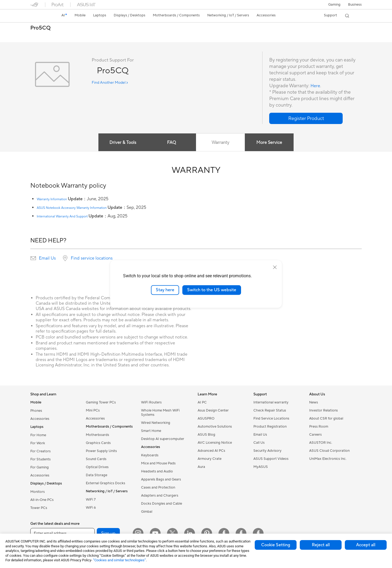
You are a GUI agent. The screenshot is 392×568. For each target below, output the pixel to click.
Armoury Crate (210, 459)
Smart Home (151, 431)
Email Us (47, 258)
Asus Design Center (213, 410)
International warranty (271, 402)
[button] (334, 5)
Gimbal (147, 512)
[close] (275, 267)
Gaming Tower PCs (101, 402)
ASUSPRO (206, 418)
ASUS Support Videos (271, 459)
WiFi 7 (91, 500)
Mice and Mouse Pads (158, 463)
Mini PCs (93, 410)
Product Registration (270, 427)
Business (355, 5)
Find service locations (92, 258)
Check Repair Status (270, 410)
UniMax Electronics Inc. (328, 459)
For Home (38, 435)
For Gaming (40, 467)
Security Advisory (267, 451)
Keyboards (150, 455)
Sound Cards (96, 459)
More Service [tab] (272, 143)
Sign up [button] (108, 533)
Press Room (319, 427)
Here (316, 86)
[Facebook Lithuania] (241, 533)
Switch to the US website (212, 290)
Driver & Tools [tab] (120, 143)
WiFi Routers (151, 402)
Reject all (321, 545)
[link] (39, 16)
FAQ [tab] (171, 143)
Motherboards (97, 435)
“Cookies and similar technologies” (119, 560)
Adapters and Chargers (160, 496)
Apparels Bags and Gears (161, 479)
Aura (201, 467)
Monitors (38, 492)
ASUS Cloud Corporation (329, 451)
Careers (315, 435)
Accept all (366, 545)
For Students (40, 459)
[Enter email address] (62, 533)
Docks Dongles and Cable (162, 504)
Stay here (165, 290)
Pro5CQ (40, 28)
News (314, 402)
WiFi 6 (91, 508)
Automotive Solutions (215, 427)
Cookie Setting (276, 545)
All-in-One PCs (42, 500)
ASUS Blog (206, 435)
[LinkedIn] (190, 533)
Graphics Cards (98, 443)
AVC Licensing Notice (215, 443)
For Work (38, 443)
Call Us (259, 443)
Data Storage (97, 475)
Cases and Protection (158, 487)
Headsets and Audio (157, 471)
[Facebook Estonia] (224, 533)
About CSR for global (326, 418)
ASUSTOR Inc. (321, 443)
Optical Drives (97, 467)
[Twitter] (172, 533)
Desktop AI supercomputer (163, 439)
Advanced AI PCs (211, 451)
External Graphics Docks (106, 483)
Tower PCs (39, 508)
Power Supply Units (101, 451)
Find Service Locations (271, 418)
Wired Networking (156, 423)
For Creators (40, 451)
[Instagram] (138, 533)
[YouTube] (155, 533)
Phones (36, 411)
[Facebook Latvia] (258, 533)
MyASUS (261, 467)
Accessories (40, 419)
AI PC (202, 402)
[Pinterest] (207, 533)
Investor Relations (323, 410)
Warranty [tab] (221, 143)
